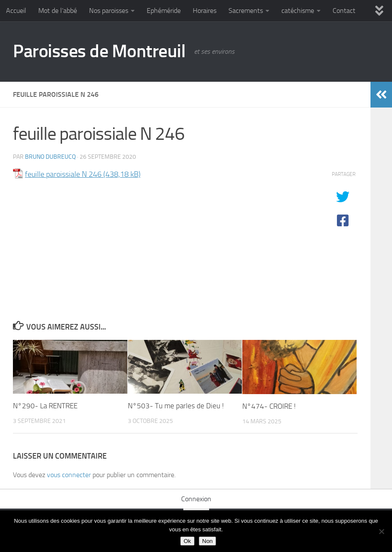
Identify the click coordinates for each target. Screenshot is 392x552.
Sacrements (246, 11)
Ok (187, 541)
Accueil (16, 11)
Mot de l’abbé (58, 11)
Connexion (196, 499)
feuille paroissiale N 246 (63, 174)
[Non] (381, 531)
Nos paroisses (109, 11)
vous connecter (69, 475)
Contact (344, 11)
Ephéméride (164, 11)
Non (207, 541)
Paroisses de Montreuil (99, 51)
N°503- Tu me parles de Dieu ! (176, 406)
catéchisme (298, 11)
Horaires (205, 11)
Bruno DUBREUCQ (50, 157)
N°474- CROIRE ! (269, 406)
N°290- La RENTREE (45, 406)
